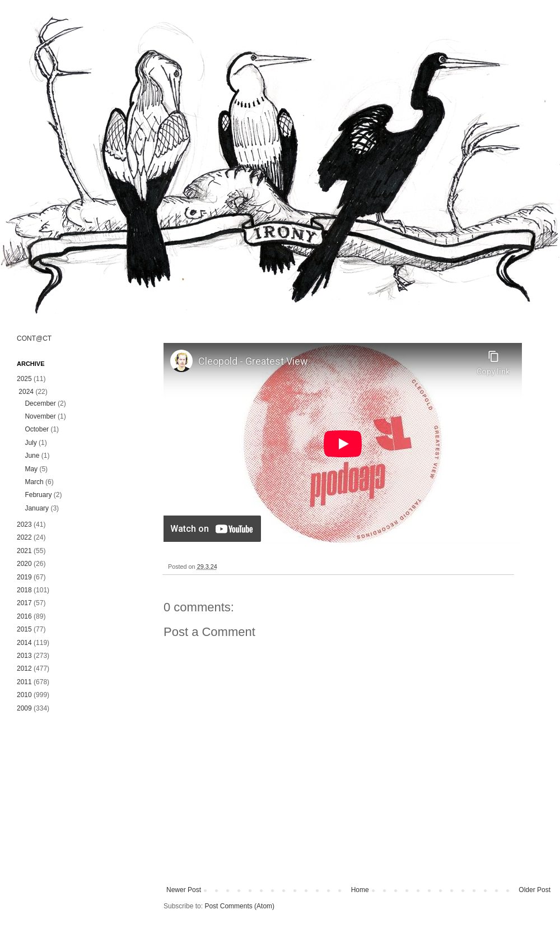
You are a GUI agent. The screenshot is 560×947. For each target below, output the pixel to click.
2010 (24, 695)
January (37, 508)
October (37, 429)
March (34, 482)
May (31, 469)
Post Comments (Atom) (239, 906)
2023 (24, 524)
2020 (24, 564)
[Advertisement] (78, 787)
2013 (24, 656)
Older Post (535, 890)
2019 (24, 577)
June (32, 456)
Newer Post (184, 890)
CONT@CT (34, 338)
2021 (24, 551)
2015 (24, 629)
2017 (24, 603)
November (40, 416)
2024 (26, 392)
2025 (24, 379)
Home (360, 890)
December (40, 403)
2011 (24, 682)
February (38, 495)
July (31, 443)
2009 (24, 708)
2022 (24, 537)
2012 (24, 669)
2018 (24, 590)
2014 (24, 643)
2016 (24, 616)
